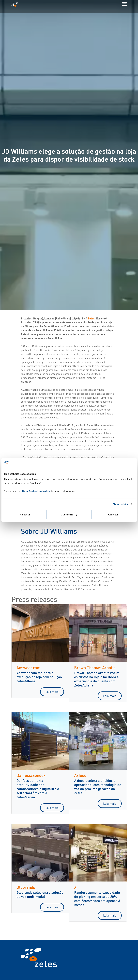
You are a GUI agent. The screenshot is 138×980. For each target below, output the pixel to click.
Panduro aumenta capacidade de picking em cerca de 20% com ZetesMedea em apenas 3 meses (97, 899)
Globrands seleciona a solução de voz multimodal (40, 894)
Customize (69, 515)
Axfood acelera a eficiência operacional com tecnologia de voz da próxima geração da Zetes (98, 787)
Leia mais (52, 692)
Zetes (91, 318)
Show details (120, 504)
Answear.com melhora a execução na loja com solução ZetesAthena (39, 677)
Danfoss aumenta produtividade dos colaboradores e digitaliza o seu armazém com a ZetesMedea (38, 789)
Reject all (25, 515)
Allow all (113, 515)
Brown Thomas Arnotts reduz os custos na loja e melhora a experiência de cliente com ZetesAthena (97, 679)
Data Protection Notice (36, 491)
